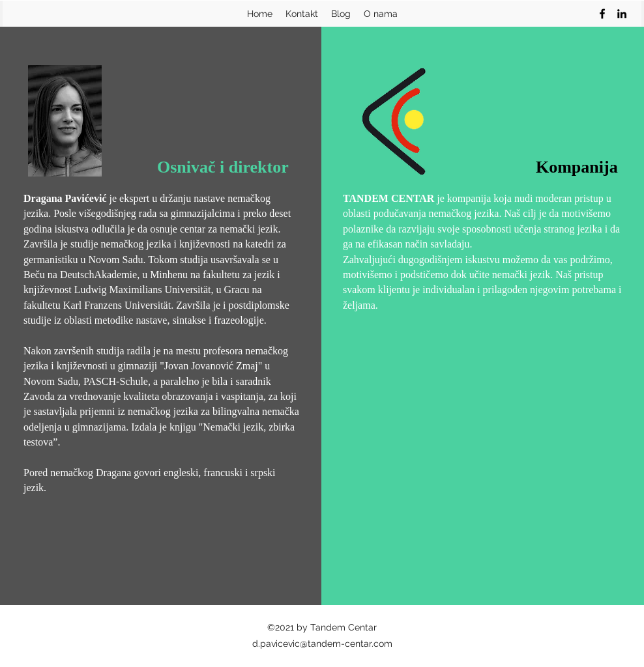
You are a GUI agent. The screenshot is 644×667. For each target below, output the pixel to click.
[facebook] (602, 14)
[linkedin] (622, 14)
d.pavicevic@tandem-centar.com (322, 644)
